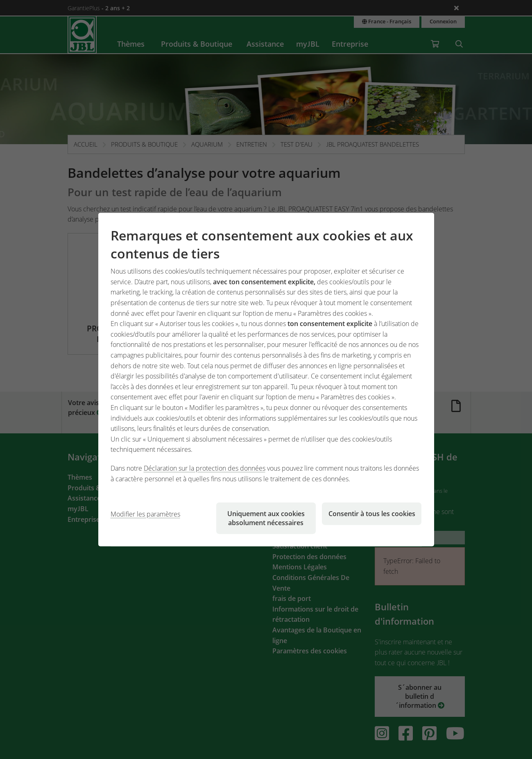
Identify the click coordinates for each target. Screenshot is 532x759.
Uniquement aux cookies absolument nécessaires (266, 518)
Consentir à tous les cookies (372, 514)
